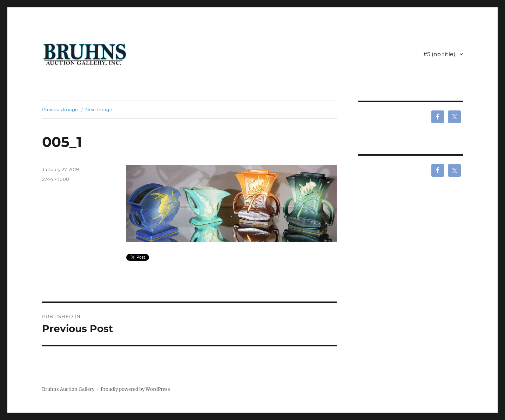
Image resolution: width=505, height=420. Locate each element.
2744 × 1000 (56, 179)
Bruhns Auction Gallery (68, 389)
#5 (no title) (439, 54)
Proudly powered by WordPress (135, 389)
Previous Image (60, 109)
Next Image (99, 109)
